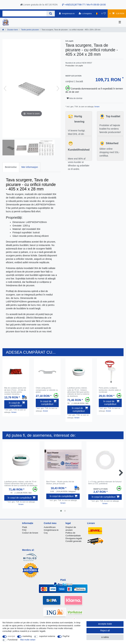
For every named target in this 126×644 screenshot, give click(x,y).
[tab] (11, 167)
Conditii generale (73, 541)
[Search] (51, 14)
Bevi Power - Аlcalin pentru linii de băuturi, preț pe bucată (60, 483)
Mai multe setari (28, 640)
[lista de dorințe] (104, 13)
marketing (27, 636)
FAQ (24, 530)
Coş (46, 533)
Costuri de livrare (30, 533)
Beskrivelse (11, 167)
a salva (105, 637)
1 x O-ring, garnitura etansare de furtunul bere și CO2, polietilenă (105, 483)
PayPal (66, 636)
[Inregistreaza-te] (67, 13)
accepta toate (105, 624)
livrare (97, 107)
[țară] (97, 13)
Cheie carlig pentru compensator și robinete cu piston (47, 390)
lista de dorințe (75, 98)
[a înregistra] (85, 13)
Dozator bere (12, 30)
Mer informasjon (30, 167)
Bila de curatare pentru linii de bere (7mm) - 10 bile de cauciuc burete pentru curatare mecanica (15, 391)
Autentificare (50, 527)
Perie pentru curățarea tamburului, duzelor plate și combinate (110, 390)
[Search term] (24, 14)
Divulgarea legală (74, 538)
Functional (13, 640)
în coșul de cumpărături (17, 404)
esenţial (11, 636)
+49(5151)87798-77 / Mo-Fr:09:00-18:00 (84, 5)
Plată (25, 527)
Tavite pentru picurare (30, 30)
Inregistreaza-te (51, 530)
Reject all (105, 631)
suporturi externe (47, 636)
